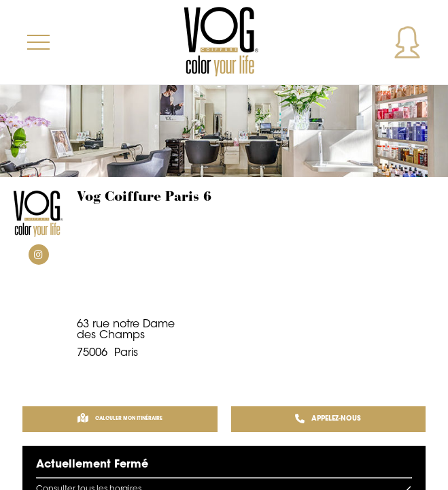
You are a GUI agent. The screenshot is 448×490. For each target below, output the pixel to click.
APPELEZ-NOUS (328, 419)
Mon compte (407, 42)
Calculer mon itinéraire (120, 419)
